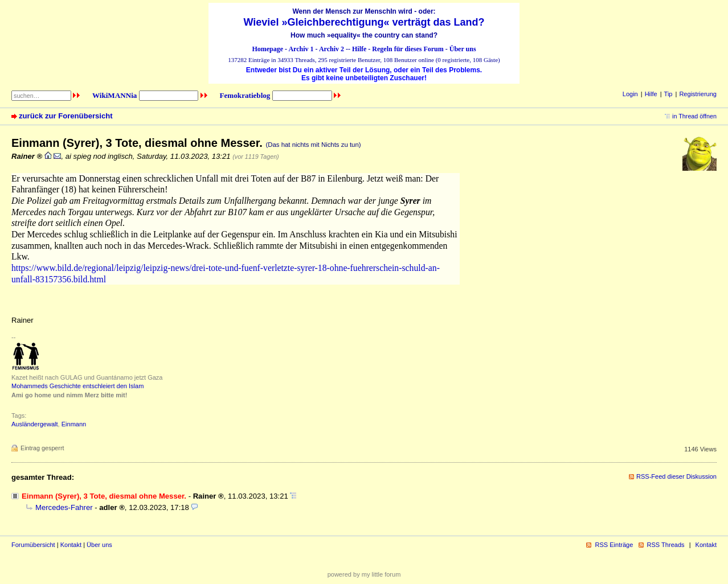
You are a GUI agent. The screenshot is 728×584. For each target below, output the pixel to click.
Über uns (463, 49)
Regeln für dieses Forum (408, 49)
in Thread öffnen (694, 116)
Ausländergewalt (35, 424)
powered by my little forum (364, 574)
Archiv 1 (301, 49)
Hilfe (359, 49)
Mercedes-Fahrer (64, 507)
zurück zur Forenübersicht (66, 116)
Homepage (267, 49)
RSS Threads (666, 545)
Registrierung (698, 94)
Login (630, 94)
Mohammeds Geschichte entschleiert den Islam (77, 386)
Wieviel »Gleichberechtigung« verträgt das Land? (364, 22)
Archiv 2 (332, 49)
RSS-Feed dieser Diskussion (676, 476)
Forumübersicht (33, 545)
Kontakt (71, 545)
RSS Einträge (614, 545)
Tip (668, 94)
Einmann (74, 424)
